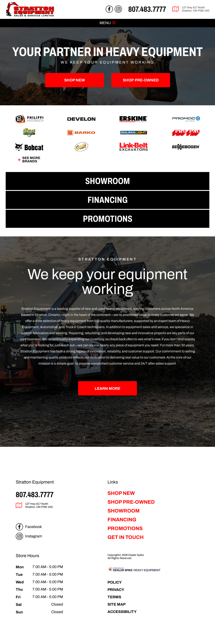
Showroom (124, 511)
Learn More (107, 388)
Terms (114, 597)
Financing (122, 520)
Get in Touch (126, 537)
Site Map (117, 604)
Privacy (116, 590)
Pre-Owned (141, 80)
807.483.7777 (35, 494)
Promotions (125, 528)
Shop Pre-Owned (131, 502)
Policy (115, 582)
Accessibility (122, 612)
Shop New (75, 80)
